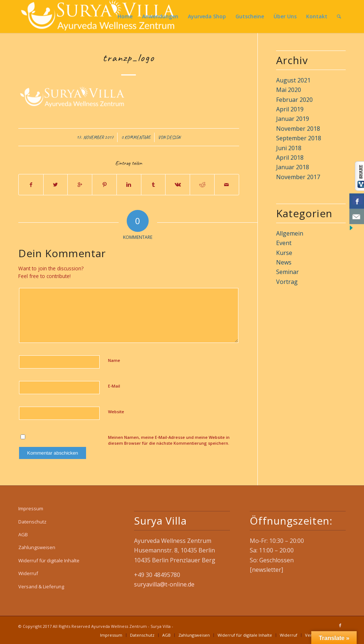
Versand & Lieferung (41, 586)
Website (116, 412)
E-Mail (114, 386)
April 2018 (290, 158)
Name (114, 360)
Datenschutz (32, 522)
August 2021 (293, 80)
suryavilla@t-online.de (164, 584)
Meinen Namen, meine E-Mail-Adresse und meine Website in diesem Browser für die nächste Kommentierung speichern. (169, 440)
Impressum (31, 508)
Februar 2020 (294, 100)
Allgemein (290, 233)
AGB (23, 534)
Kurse (284, 253)
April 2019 (290, 109)
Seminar (287, 272)
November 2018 (298, 129)
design (174, 137)
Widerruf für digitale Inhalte (49, 560)
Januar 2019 (293, 119)
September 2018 (299, 138)
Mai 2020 (289, 90)
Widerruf (28, 573)
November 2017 (298, 177)
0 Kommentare (136, 137)
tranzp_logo (129, 58)
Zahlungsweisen (37, 547)
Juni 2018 (289, 148)
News (284, 262)
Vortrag (287, 282)
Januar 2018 (293, 167)
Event (284, 243)
